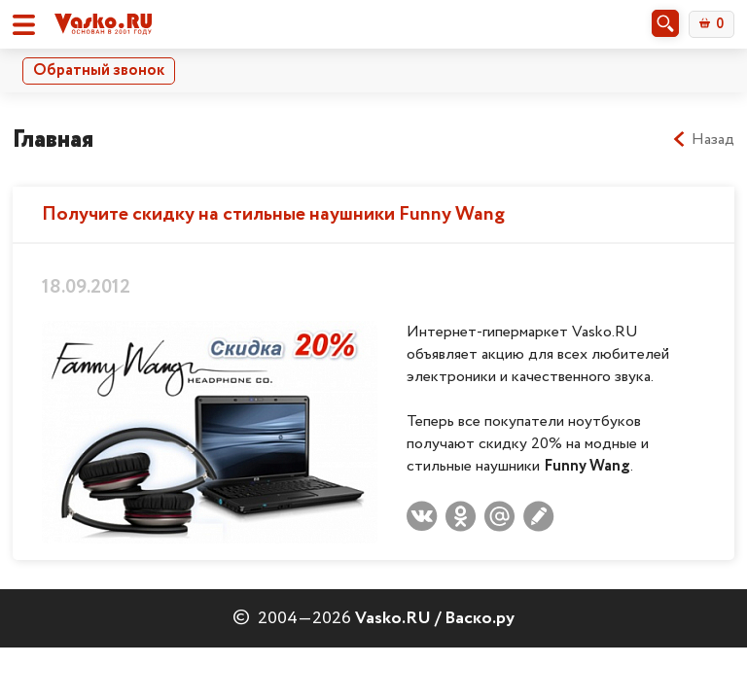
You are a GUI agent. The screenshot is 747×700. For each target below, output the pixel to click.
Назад (703, 140)
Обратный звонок (99, 70)
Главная (53, 140)
